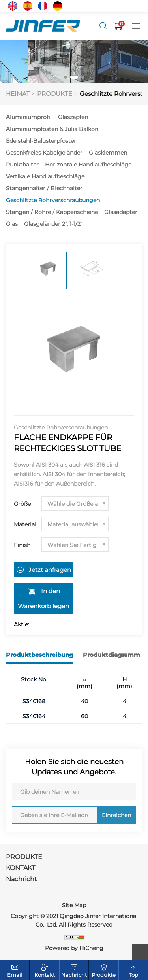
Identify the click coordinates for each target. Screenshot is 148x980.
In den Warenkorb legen (43, 599)
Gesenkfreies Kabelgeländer (44, 153)
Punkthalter (22, 165)
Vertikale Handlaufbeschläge (45, 176)
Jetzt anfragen (50, 570)
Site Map (74, 905)
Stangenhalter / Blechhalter (44, 188)
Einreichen (116, 815)
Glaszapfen (73, 117)
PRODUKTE (55, 94)
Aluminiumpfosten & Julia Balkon (52, 129)
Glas (12, 224)
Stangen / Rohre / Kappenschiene (52, 212)
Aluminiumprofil (29, 117)
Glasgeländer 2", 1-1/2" (53, 224)
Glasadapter (121, 212)
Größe (22, 504)
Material (25, 524)
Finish (22, 545)
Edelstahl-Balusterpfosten (42, 141)
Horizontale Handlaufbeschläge (88, 165)
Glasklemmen (108, 153)
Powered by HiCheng (74, 948)
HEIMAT (18, 94)
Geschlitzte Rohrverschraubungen (53, 200)
